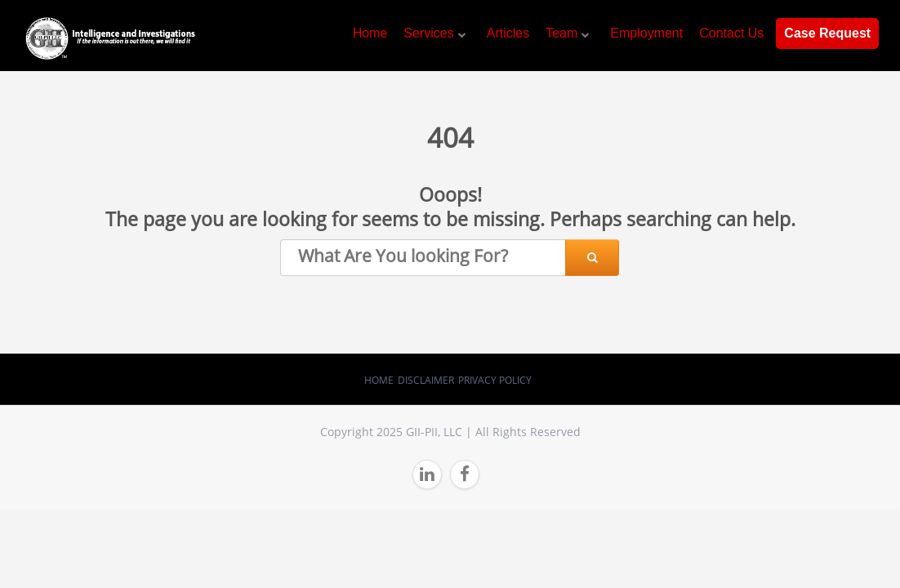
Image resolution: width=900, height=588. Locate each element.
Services (428, 33)
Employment (646, 33)
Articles (508, 33)
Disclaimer (426, 380)
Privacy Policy (495, 380)
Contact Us (731, 33)
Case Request (827, 33)
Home (370, 33)
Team (561, 33)
